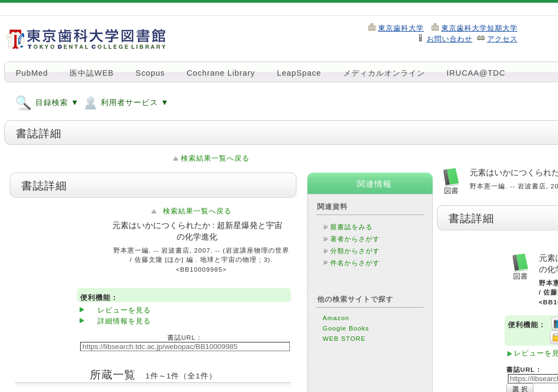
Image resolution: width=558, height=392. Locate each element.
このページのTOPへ (73, 365)
